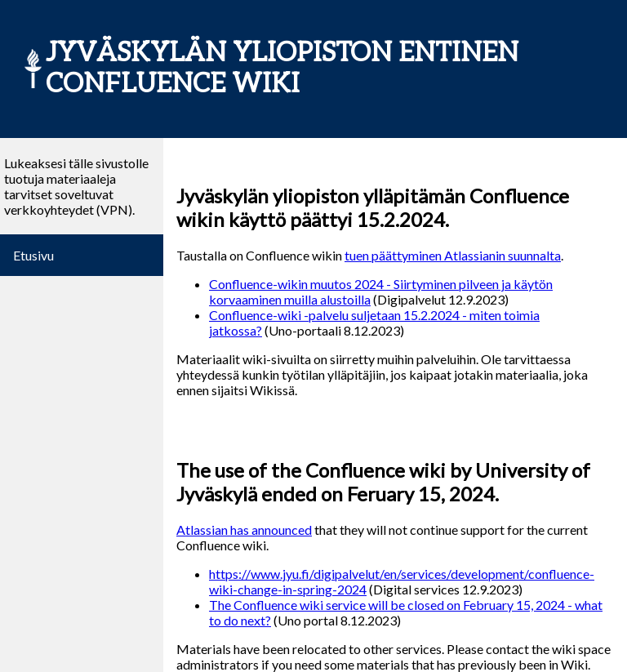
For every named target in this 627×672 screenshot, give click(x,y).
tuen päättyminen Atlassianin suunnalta (453, 255)
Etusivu (33, 255)
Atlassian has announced (244, 530)
